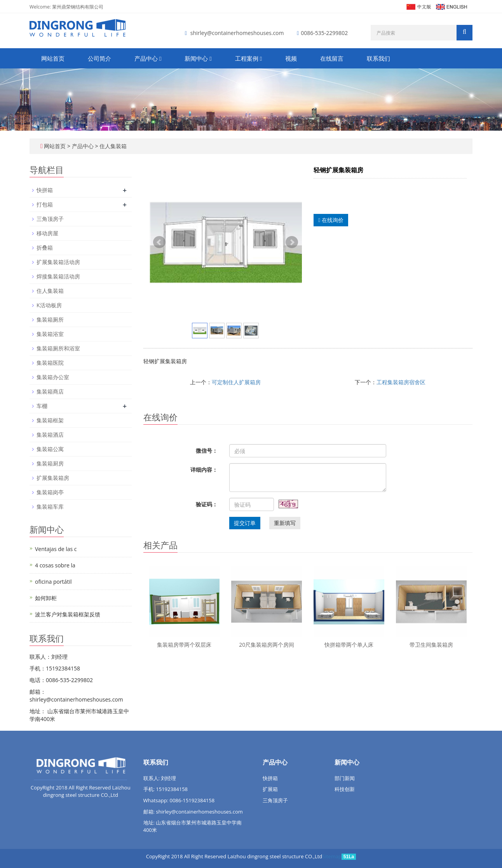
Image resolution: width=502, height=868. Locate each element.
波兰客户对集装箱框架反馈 (68, 614)
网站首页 (53, 58)
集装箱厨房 (50, 463)
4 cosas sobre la (55, 565)
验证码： (207, 504)
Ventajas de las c (56, 549)
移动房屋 (47, 233)
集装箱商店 (50, 391)
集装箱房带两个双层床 (184, 645)
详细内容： (204, 470)
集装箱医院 (50, 363)
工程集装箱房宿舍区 (401, 382)
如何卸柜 (46, 598)
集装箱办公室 (53, 377)
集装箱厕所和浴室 (58, 348)
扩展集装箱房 (53, 478)
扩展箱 (270, 789)
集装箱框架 (50, 420)
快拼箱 (45, 190)
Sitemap (332, 856)
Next (292, 242)
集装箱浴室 (50, 334)
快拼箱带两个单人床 (349, 645)
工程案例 (248, 58)
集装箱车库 (50, 507)
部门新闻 (345, 778)
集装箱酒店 (50, 435)
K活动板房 (49, 305)
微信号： (207, 451)
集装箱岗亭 (50, 492)
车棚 (42, 406)
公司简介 (99, 58)
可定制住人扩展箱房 (236, 382)
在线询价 (331, 220)
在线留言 (332, 58)
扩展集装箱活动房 (58, 262)
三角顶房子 (50, 219)
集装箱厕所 (50, 319)
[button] (160, 58)
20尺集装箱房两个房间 (267, 645)
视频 (291, 58)
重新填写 (285, 523)
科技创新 (345, 789)
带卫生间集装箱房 (431, 645)
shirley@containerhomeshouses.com (237, 33)
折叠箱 (45, 248)
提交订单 (245, 523)
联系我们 (378, 58)
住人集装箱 (112, 146)
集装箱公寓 (50, 449)
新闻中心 (198, 58)
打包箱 (45, 204)
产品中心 (148, 58)
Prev (159, 242)
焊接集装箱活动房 (58, 276)
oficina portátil (53, 582)
